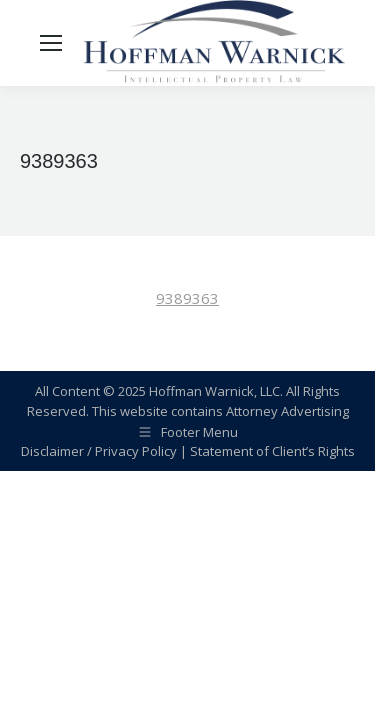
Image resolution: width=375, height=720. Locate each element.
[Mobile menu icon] (51, 43)
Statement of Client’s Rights (272, 451)
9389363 (187, 298)
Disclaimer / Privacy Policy (99, 451)
